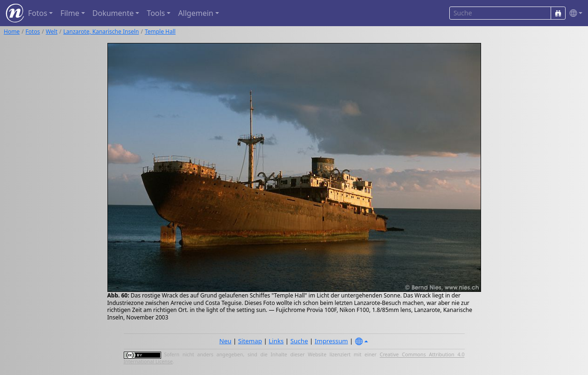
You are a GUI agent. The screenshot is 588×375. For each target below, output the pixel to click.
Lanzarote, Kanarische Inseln (101, 32)
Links (276, 341)
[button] (574, 13)
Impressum (331, 341)
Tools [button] (156, 13)
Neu (226, 341)
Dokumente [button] (113, 13)
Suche (299, 341)
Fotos (33, 32)
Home (12, 32)
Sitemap (250, 341)
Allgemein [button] (195, 13)
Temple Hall (160, 32)
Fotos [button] (38, 13)
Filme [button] (70, 13)
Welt (52, 32)
